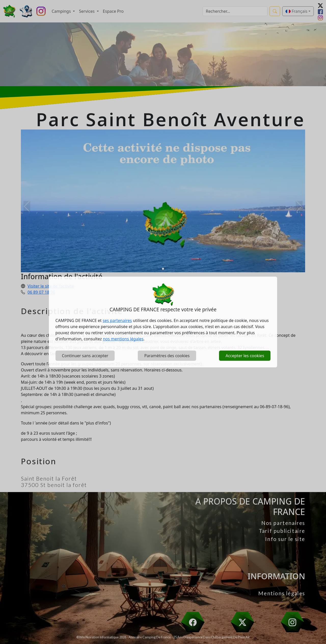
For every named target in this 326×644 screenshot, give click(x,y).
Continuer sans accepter (85, 356)
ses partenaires (117, 320)
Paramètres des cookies (167, 356)
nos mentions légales (123, 339)
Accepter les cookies (245, 356)
